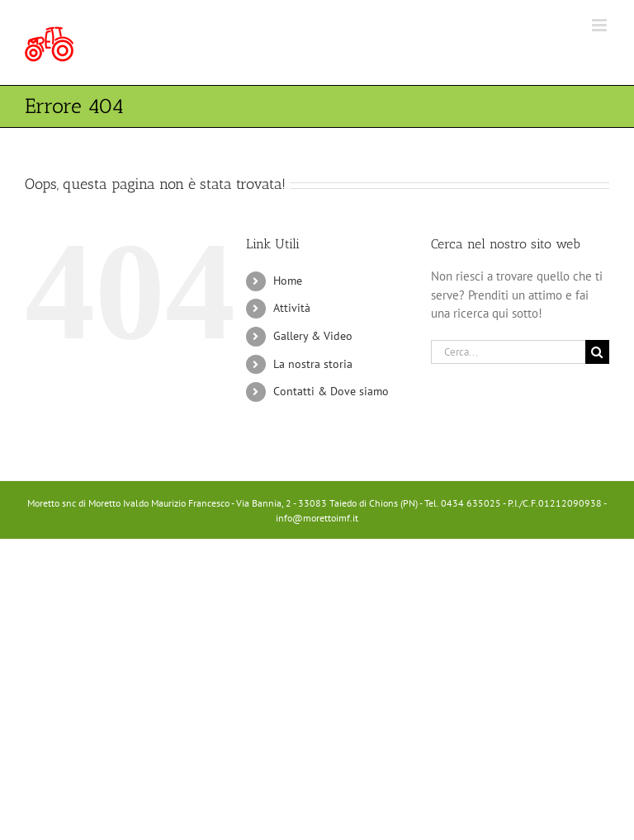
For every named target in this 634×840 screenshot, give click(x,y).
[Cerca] (597, 352)
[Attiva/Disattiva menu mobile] (601, 25)
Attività (292, 308)
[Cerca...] (508, 352)
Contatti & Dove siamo (331, 391)
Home (288, 281)
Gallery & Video (313, 336)
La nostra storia (313, 364)
